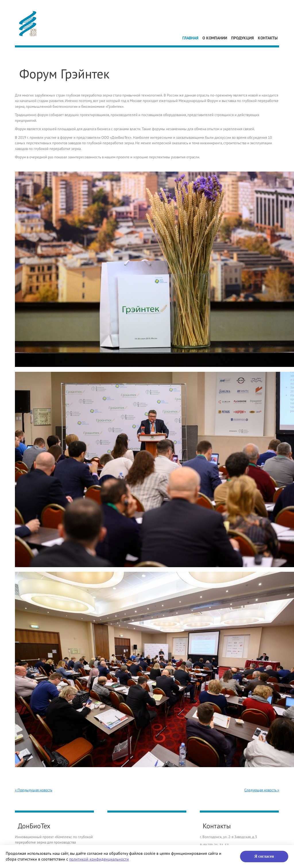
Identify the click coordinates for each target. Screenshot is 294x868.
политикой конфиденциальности (99, 859)
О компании (215, 38)
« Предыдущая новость (34, 790)
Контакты (268, 38)
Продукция (242, 38)
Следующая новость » (262, 790)
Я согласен (264, 856)
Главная (190, 38)
